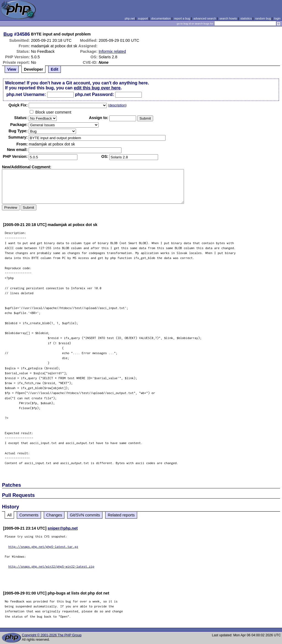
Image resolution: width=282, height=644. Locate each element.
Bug (8, 34)
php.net (130, 18)
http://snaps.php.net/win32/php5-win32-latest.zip (51, 566)
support (143, 18)
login (277, 18)
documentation (161, 18)
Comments (29, 515)
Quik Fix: (18, 105)
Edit (54, 69)
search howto (228, 18)
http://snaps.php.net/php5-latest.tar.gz (43, 547)
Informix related (112, 51)
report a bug (182, 18)
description (117, 105)
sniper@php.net (63, 528)
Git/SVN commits (85, 515)
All (9, 515)
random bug (263, 18)
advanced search (205, 18)
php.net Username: (26, 94)
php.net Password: (94, 94)
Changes (54, 515)
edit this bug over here (97, 88)
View (12, 69)
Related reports (121, 515)
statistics (246, 18)
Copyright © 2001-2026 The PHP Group (52, 635)
